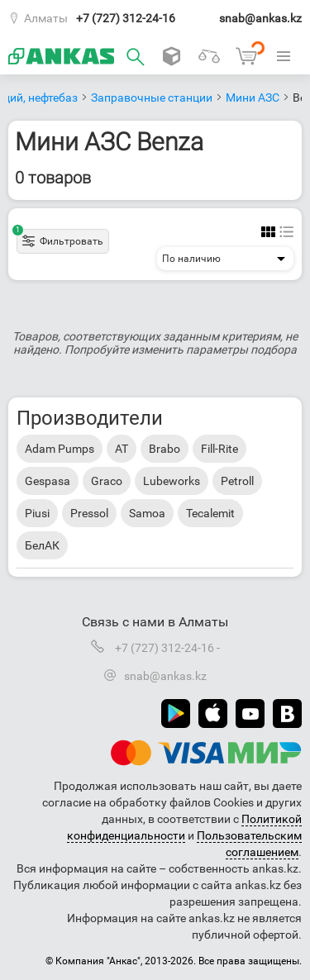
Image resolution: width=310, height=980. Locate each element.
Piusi (37, 513)
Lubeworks (172, 481)
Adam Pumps (60, 449)
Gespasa (48, 481)
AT (122, 449)
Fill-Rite (219, 449)
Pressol (89, 513)
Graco (107, 481)
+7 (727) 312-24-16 (126, 18)
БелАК (42, 545)
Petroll (237, 481)
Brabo (165, 449)
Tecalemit (210, 513)
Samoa (147, 513)
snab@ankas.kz (260, 18)
